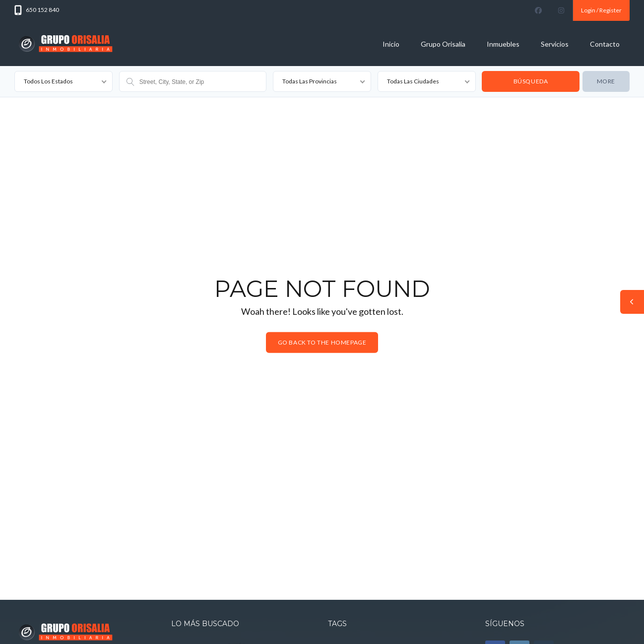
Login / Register (601, 10)
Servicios (555, 44)
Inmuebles (503, 44)
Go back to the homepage (322, 342)
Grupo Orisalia (443, 44)
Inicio (391, 44)
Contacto (605, 44)
